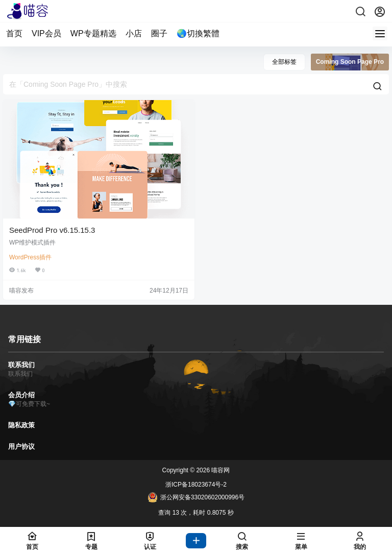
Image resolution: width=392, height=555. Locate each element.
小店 (134, 33)
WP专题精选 (93, 33)
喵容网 (220, 470)
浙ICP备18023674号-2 (196, 485)
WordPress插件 (30, 257)
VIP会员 (46, 33)
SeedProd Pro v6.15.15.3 (52, 230)
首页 (14, 33)
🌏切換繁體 (198, 33)
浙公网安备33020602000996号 (196, 497)
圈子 (159, 33)
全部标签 (284, 62)
